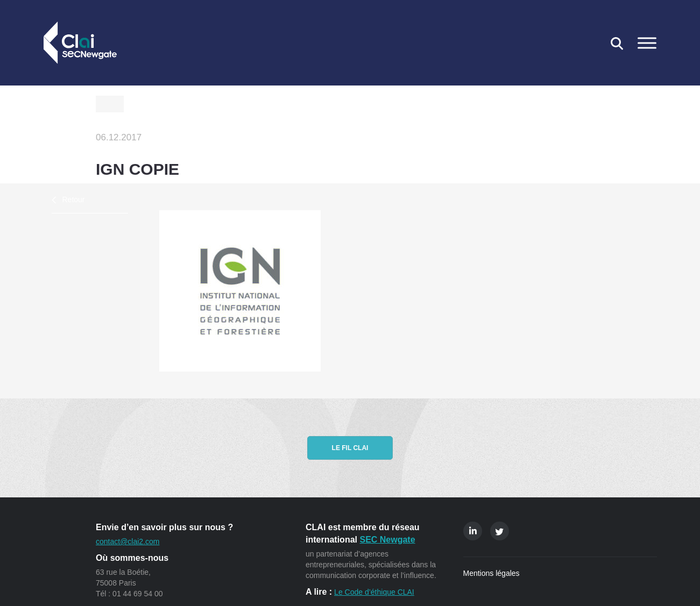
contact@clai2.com (128, 541)
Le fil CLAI (350, 448)
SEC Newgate (387, 540)
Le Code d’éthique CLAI (374, 592)
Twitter (500, 531)
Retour (74, 199)
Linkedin (473, 531)
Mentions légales (492, 573)
